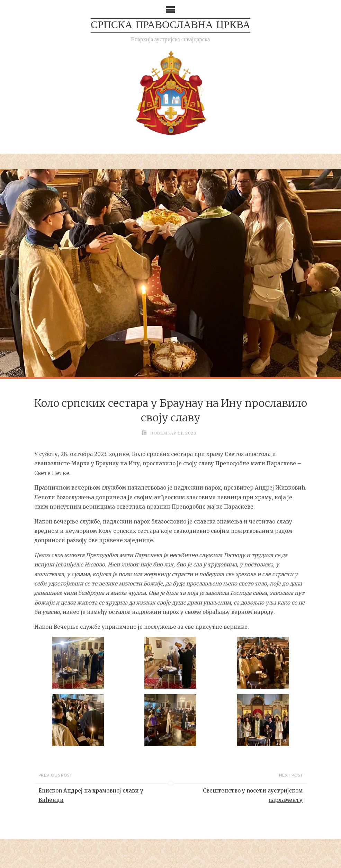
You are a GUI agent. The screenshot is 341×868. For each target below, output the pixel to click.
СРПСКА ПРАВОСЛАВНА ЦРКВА (170, 25)
